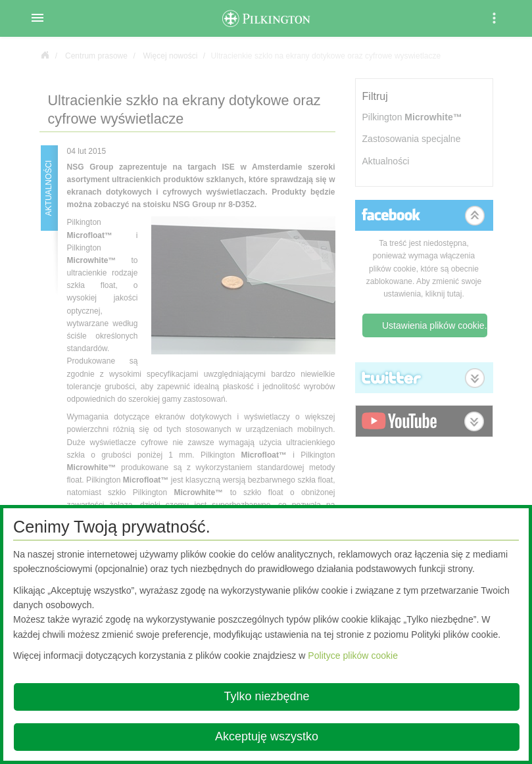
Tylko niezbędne (266, 696)
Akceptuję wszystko (267, 736)
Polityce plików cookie (353, 656)
